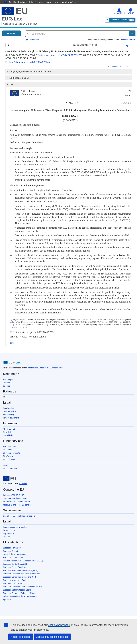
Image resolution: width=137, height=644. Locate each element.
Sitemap (7, 386)
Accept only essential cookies (52, 637)
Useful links (8, 435)
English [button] (131, 11)
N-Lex (6, 465)
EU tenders (8, 450)
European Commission (13, 558)
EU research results (12, 453)
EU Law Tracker (10, 469)
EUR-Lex (12, 19)
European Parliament (12, 548)
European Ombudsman (13, 583)
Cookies (7, 537)
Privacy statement (11, 418)
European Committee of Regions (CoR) (20, 577)
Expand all (113, 67)
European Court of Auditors (15, 567)
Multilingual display (18, 78)
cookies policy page (59, 625)
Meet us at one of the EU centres (17, 505)
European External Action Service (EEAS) (21, 570)
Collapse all (126, 67)
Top (12, 343)
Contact (6, 383)
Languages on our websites (15, 527)
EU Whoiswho (9, 456)
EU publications (10, 459)
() (56, 202)
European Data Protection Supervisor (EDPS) (22, 587)
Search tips (32, 40)
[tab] (69, 71)
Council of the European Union (16, 554)
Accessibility (9, 415)
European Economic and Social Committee (21, 574)
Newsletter (8, 432)
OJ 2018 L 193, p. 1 (18, 327)
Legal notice (8, 408)
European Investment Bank (15, 580)
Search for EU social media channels (19, 516)
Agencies (7, 600)
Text (10, 84)
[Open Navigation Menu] (11, 33)
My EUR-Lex (119, 11)
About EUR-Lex (9, 429)
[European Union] (10, 479)
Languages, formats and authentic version (29, 71)
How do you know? (65, 2)
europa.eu (23, 483)
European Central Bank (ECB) (16, 564)
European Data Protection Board (17, 590)
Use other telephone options (15, 498)
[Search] (132, 34)
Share (129, 46)
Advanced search (127, 40)
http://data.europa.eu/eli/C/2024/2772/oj (59, 55)
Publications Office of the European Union (45, 368)
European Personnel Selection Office (19, 593)
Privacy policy (9, 530)
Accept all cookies (21, 637)
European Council (11, 551)
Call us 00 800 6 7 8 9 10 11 (15, 495)
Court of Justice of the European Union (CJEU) (23, 561)
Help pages (8, 379)
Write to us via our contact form (17, 502)
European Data (9, 446)
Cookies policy (9, 411)
